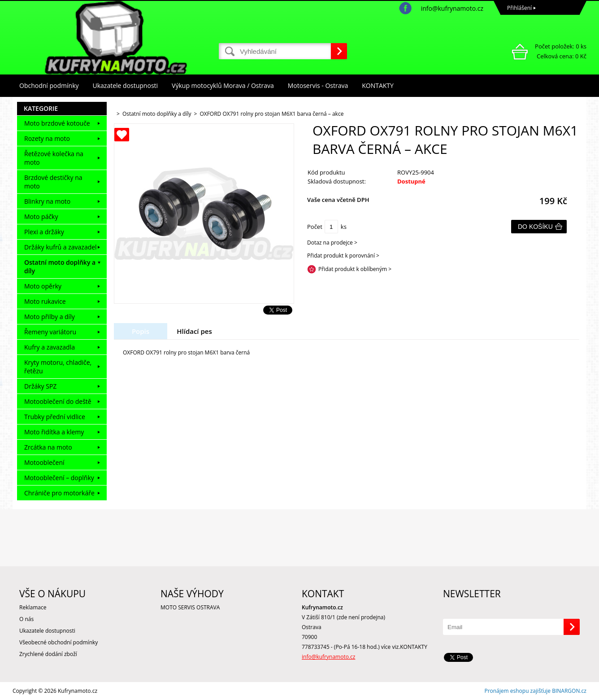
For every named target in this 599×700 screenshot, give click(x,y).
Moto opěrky (43, 286)
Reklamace (33, 607)
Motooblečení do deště (58, 401)
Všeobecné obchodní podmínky (59, 642)
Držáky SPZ (40, 386)
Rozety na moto (47, 138)
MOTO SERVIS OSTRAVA (190, 607)
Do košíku (535, 227)
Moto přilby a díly (50, 317)
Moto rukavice (45, 301)
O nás (26, 619)
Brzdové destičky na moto (53, 182)
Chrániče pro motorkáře (59, 493)
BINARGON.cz (569, 691)
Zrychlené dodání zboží (48, 654)
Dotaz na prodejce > (332, 243)
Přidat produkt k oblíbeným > (355, 269)
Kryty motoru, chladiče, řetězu (58, 367)
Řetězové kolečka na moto (54, 158)
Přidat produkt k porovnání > (343, 256)
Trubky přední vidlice (55, 417)
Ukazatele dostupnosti (126, 85)
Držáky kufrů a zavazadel (61, 247)
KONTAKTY (378, 85)
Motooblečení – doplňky (59, 478)
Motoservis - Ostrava (318, 85)
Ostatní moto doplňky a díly (60, 267)
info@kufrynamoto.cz (452, 8)
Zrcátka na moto (48, 447)
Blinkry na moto (47, 201)
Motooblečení (44, 462)
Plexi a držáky (44, 232)
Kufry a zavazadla (50, 347)
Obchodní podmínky (49, 85)
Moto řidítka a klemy (54, 432)
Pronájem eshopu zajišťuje (517, 691)
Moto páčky (41, 217)
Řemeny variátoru (50, 332)
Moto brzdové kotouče (57, 123)
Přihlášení (519, 8)
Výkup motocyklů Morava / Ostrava (223, 85)
